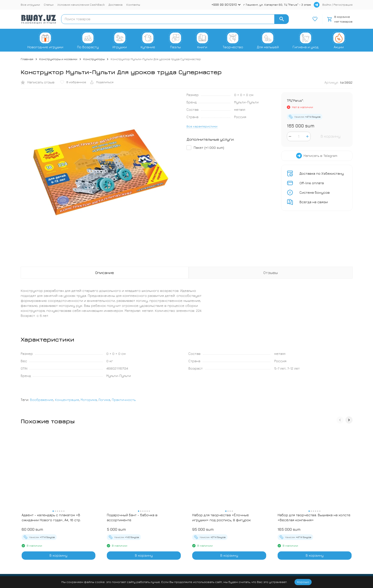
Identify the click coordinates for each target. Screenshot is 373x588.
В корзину (331, 136)
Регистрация (343, 5)
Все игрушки (30, 5)
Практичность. (124, 400)
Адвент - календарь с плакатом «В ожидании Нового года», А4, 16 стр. (51, 517)
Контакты (133, 5)
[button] (340, 420)
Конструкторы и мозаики (58, 59)
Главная (27, 59)
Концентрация (67, 400)
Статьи (49, 5)
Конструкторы (94, 59)
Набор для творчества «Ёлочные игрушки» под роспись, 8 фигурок (221, 517)
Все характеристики (202, 126)
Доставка (115, 5)
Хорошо (303, 582)
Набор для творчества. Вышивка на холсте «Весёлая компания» (314, 517)
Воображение (42, 400)
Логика (104, 400)
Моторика (89, 400)
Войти (327, 5)
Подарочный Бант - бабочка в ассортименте (132, 517)
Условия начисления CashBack (81, 5)
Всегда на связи (314, 202)
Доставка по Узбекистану (322, 173)
